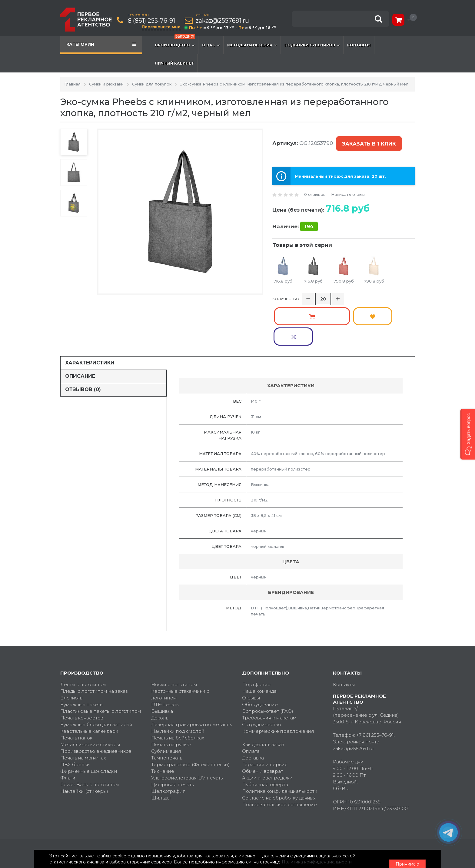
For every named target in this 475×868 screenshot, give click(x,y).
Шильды (161, 756)
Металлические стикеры (90, 703)
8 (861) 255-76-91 (153, 21)
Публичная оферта (265, 743)
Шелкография (168, 749)
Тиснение (163, 729)
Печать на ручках (171, 703)
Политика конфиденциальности (280, 749)
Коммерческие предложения (278, 689)
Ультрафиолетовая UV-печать (187, 736)
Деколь (160, 676)
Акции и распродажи (267, 736)
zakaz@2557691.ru (224, 21)
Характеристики (90, 321)
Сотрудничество (262, 683)
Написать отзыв (348, 187)
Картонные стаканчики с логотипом (180, 653)
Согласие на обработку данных (279, 756)
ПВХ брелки (75, 723)
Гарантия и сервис (265, 723)
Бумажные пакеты (82, 663)
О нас (211, 45)
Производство (175, 42)
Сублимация (166, 709)
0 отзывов (315, 187)
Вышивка (162, 669)
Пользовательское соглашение (279, 763)
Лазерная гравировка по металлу (192, 683)
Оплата (251, 709)
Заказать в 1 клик (368, 141)
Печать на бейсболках (178, 696)
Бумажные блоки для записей (96, 683)
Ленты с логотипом (83, 643)
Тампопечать (167, 716)
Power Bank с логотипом (90, 743)
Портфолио (256, 643)
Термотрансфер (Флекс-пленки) (190, 723)
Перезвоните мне (162, 27)
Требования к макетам (269, 676)
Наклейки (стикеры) (84, 749)
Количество (286, 295)
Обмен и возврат (262, 729)
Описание (80, 335)
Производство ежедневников (96, 709)
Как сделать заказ (263, 703)
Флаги (68, 736)
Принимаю (381, 856)
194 (309, 220)
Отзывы (251, 656)
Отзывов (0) (83, 348)
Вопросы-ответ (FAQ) (268, 669)
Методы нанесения (252, 45)
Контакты (359, 45)
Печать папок (76, 696)
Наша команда (259, 649)
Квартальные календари (89, 689)
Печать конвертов (82, 676)
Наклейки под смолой (178, 689)
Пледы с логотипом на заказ (94, 649)
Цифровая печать (172, 743)
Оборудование (260, 663)
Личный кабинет (174, 63)
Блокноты (72, 656)
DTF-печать (165, 663)
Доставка (253, 716)
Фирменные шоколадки (89, 729)
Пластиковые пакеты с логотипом (101, 669)
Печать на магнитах (83, 716)
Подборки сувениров (312, 45)
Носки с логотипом (174, 643)
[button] (468, 434)
